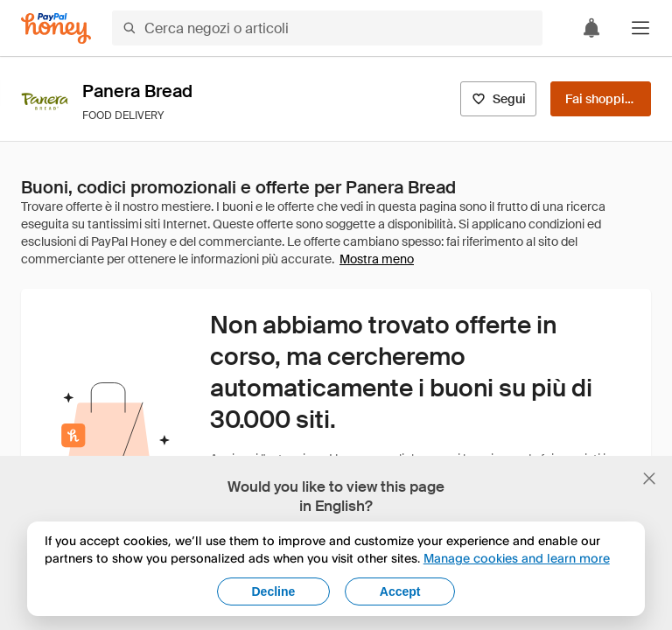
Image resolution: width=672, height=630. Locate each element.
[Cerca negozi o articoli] (327, 28)
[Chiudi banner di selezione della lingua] (649, 479)
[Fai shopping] (601, 99)
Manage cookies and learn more (517, 558)
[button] (640, 28)
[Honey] (56, 28)
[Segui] (498, 99)
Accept (400, 591)
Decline (274, 591)
